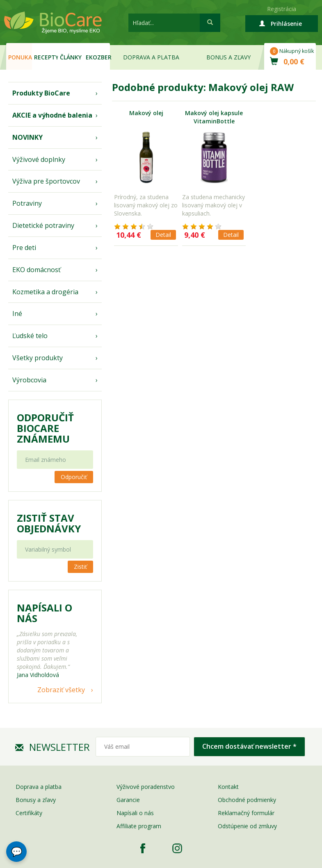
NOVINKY (27, 137)
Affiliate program (139, 826)
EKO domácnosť (37, 270)
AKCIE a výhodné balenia (52, 115)
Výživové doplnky (39, 159)
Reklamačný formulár (246, 813)
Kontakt (228, 787)
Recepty (46, 57)
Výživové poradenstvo (146, 787)
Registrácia (282, 9)
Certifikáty (29, 813)
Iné (17, 314)
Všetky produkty (38, 358)
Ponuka (20, 57)
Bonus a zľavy (228, 57)
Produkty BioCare (41, 93)
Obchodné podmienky (247, 800)
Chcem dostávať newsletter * (249, 746)
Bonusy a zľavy (36, 800)
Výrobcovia (29, 380)
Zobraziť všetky (61, 690)
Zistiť (80, 567)
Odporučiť (74, 477)
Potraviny (27, 203)
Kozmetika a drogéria (45, 292)
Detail (163, 235)
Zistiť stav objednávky (49, 523)
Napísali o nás (135, 813)
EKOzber (98, 57)
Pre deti (24, 248)
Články (71, 57)
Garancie (128, 800)
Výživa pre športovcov (46, 181)
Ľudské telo (30, 336)
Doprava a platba (151, 57)
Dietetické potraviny (43, 225)
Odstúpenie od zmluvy (247, 826)
